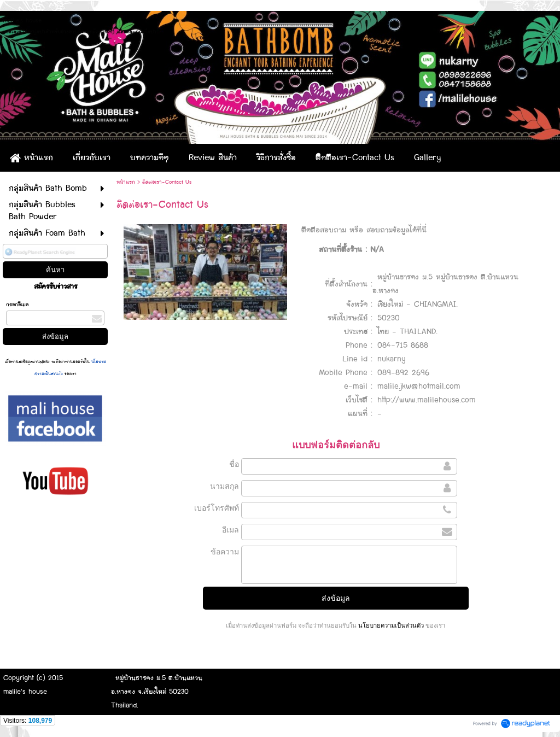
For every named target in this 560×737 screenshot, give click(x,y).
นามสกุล (224, 486)
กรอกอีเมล (17, 305)
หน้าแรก (126, 182)
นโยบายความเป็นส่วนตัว (391, 625)
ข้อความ (225, 552)
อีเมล (231, 530)
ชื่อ (234, 464)
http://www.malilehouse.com (427, 400)
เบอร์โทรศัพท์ (217, 508)
